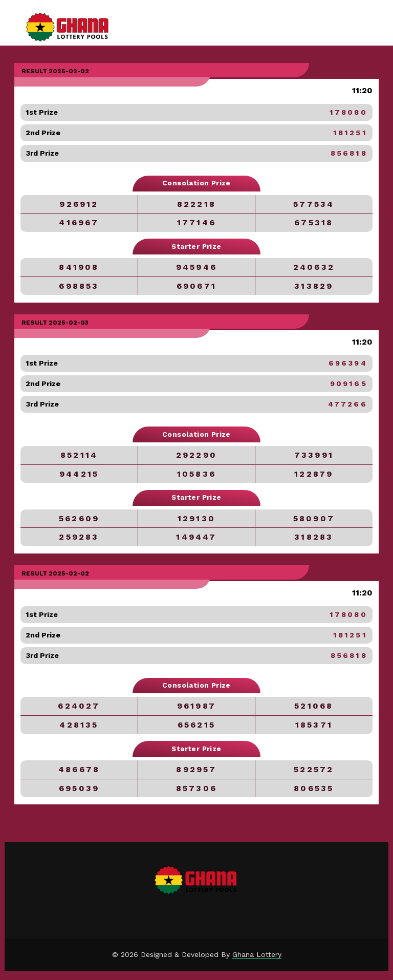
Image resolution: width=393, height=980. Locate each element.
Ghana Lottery (257, 954)
